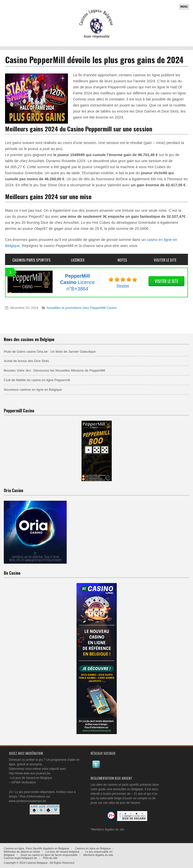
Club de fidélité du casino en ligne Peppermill (37, 380)
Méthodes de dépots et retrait (22, 852)
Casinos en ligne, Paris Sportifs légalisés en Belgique (36, 848)
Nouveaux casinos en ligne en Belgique (33, 390)
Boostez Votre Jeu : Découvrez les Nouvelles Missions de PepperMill (54, 370)
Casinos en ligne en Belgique (93, 848)
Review (123, 286)
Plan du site (50, 858)
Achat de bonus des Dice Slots (26, 361)
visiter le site (166, 281)
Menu (184, 7)
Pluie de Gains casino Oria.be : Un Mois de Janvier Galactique (50, 352)
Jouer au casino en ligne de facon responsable (49, 855)
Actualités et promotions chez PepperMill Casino (82, 308)
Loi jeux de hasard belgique (63, 852)
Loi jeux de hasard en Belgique (31, 778)
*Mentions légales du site (107, 829)
